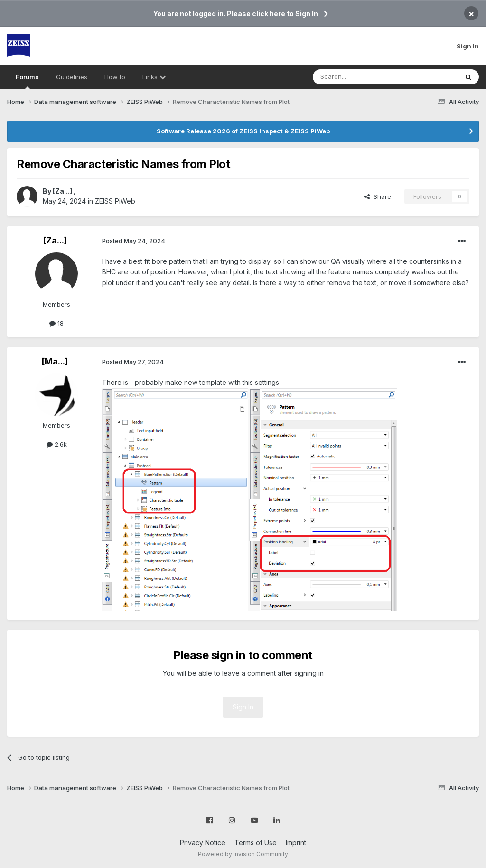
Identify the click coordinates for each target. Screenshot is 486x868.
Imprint (296, 843)
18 (56, 323)
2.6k (57, 444)
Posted (134, 241)
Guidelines (72, 77)
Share (378, 196)
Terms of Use (256, 843)
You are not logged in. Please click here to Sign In (236, 14)
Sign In (468, 46)
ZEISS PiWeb (115, 201)
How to (115, 77)
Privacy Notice (203, 843)
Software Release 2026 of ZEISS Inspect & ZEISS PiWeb (243, 131)
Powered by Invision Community (243, 854)
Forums (27, 81)
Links (154, 77)
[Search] (361, 77)
